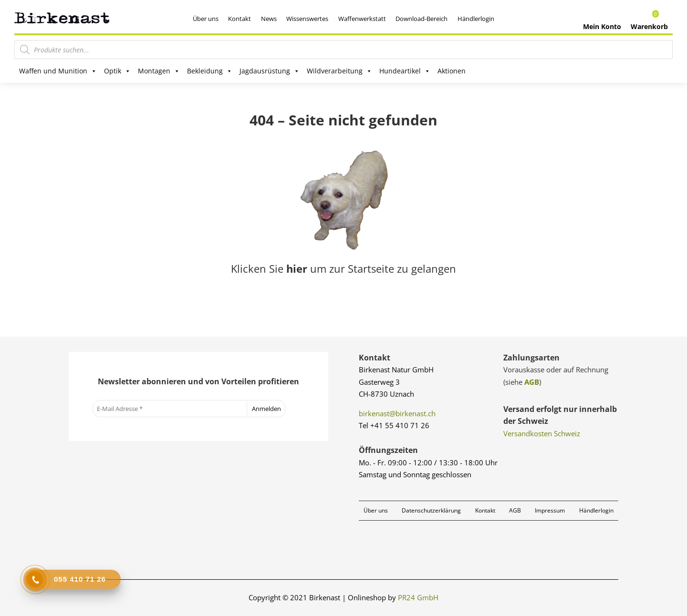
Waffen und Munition (58, 71)
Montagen (159, 71)
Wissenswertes (307, 19)
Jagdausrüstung (270, 71)
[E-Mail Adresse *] (170, 409)
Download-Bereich (422, 19)
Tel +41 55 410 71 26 (394, 425)
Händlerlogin (476, 19)
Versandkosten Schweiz (542, 433)
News (269, 19)
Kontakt (239, 19)
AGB (532, 382)
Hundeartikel (405, 71)
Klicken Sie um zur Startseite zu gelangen (343, 268)
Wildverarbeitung (339, 71)
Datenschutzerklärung (431, 510)
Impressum (550, 510)
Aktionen (452, 71)
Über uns (206, 19)
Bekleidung (210, 71)
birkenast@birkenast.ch (397, 413)
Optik (117, 71)
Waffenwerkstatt (362, 19)
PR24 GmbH (418, 597)
